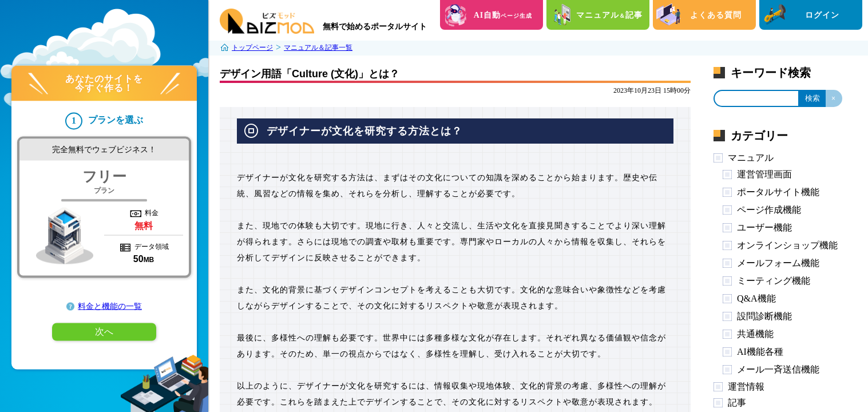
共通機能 (755, 334)
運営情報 (746, 387)
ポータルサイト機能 (778, 192)
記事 (737, 403)
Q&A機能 (756, 298)
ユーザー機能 (764, 227)
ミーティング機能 (774, 281)
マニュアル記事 (609, 15)
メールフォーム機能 (778, 263)
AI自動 (503, 15)
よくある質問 (716, 15)
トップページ (252, 47)
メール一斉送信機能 (778, 369)
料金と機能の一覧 (110, 306)
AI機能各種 (760, 352)
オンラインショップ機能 (787, 245)
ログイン (822, 15)
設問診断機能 (764, 316)
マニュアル (751, 158)
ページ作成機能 (769, 210)
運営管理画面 (764, 174)
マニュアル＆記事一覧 (318, 47)
